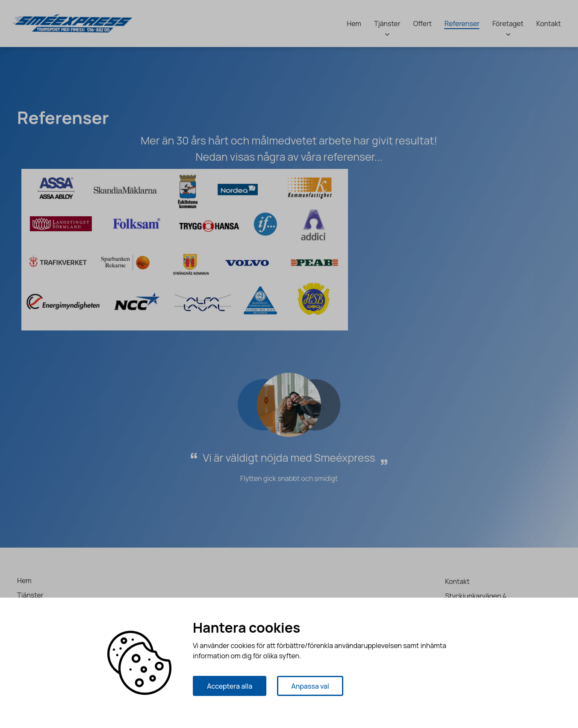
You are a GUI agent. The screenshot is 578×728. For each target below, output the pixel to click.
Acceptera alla (230, 686)
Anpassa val (310, 686)
